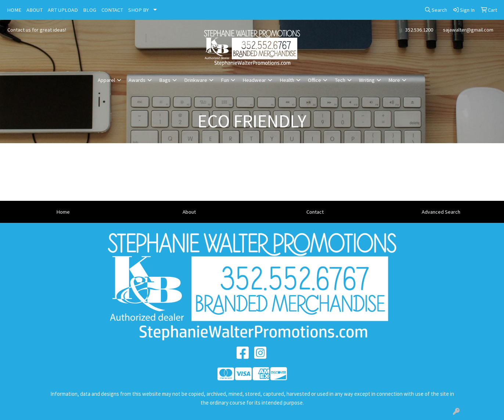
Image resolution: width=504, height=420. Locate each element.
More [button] (394, 80)
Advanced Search (441, 212)
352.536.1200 (419, 30)
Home (63, 212)
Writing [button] (367, 80)
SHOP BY (138, 10)
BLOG (90, 10)
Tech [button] (340, 80)
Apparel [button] (106, 80)
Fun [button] (225, 80)
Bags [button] (165, 80)
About (189, 212)
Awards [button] (137, 80)
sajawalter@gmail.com (468, 30)
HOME (14, 10)
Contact (315, 212)
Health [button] (287, 80)
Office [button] (314, 80)
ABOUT (35, 10)
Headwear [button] (254, 80)
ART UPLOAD (63, 10)
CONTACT (112, 10)
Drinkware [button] (196, 80)
